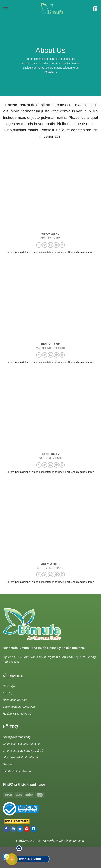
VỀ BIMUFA (13, 676)
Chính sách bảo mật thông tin (21, 744)
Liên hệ (7, 693)
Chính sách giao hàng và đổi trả (23, 751)
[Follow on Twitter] (45, 245)
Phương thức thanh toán (25, 784)
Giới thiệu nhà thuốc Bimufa (20, 757)
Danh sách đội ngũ (15, 700)
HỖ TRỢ (10, 727)
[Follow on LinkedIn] (62, 245)
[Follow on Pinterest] (56, 245)
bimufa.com (76, 841)
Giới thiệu (9, 686)
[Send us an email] (50, 245)
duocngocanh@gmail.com (19, 707)
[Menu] (5, 9)
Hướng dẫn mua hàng (17, 737)
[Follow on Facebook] (39, 245)
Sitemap (8, 764)
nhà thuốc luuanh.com (17, 771)
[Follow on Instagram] (13, 829)
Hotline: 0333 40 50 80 (17, 713)
